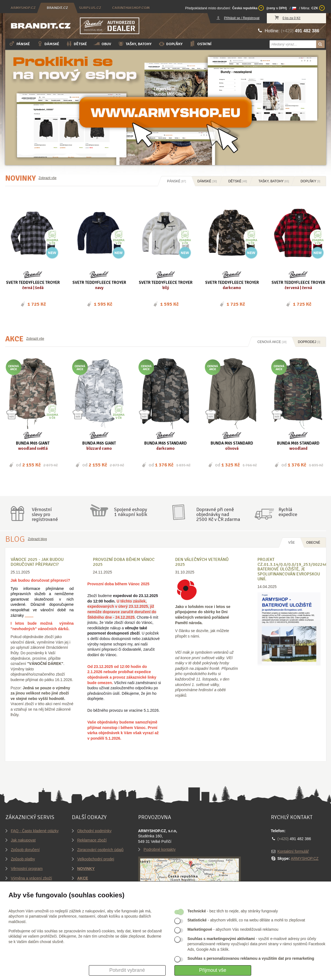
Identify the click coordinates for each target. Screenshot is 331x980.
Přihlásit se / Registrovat (242, 18)
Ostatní (200, 44)
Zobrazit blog (37, 539)
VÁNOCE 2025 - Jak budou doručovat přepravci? (37, 562)
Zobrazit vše (48, 178)
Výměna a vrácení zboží (32, 878)
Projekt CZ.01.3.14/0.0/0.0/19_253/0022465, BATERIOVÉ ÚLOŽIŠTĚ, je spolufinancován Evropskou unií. (294, 569)
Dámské (48, 44)
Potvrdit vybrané (127, 970)
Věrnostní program (27, 869)
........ (29, 615)
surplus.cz (90, 8)
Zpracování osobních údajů (101, 850)
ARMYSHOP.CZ (305, 858)
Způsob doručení (25, 850)
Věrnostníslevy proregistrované (45, 514)
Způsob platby (23, 859)
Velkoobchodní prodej (96, 859)
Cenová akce (272, 342)
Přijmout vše (213, 970)
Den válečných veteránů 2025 (202, 562)
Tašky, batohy (135, 44)
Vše (292, 543)
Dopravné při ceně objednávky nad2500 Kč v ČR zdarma (218, 514)
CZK (318, 8)
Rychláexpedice (288, 512)
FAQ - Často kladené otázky (35, 831)
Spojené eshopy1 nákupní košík (131, 512)
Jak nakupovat (23, 840)
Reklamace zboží (92, 840)
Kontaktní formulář (293, 851)
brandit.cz (57, 8)
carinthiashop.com (131, 8)
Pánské (19, 44)
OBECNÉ (313, 543)
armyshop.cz (23, 8)
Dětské (76, 44)
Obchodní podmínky (94, 831)
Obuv (102, 44)
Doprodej (309, 342)
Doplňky (170, 44)
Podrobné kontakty (160, 849)
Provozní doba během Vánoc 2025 (124, 562)
